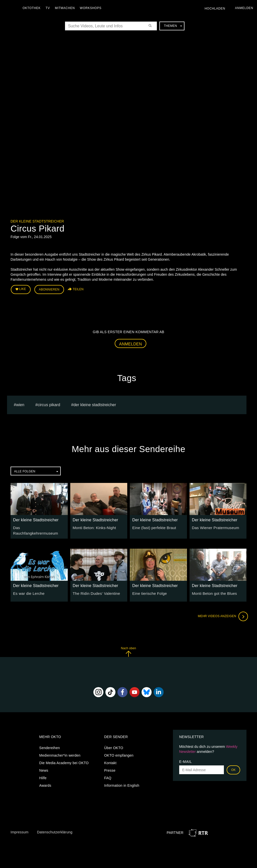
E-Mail (186, 758)
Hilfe (43, 774)
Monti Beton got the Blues (213, 590)
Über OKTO (114, 744)
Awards (45, 781)
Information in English (122, 781)
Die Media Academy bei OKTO (64, 759)
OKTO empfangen (119, 751)
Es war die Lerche (28, 590)
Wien (20, 404)
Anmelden (131, 343)
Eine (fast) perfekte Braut (153, 526)
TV (49, 8)
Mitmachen (66, 8)
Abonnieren (49, 289)
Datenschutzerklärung (55, 828)
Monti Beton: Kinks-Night (93, 526)
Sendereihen (49, 744)
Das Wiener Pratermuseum (214, 526)
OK (233, 766)
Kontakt (110, 759)
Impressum (19, 828)
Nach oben (128, 648)
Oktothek (33, 8)
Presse (110, 766)
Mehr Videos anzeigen (221, 613)
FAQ (108, 774)
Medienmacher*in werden (60, 751)
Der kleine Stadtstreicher (37, 221)
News (44, 766)
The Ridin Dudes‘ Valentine (95, 590)
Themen (173, 26)
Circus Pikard (49, 404)
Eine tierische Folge (148, 590)
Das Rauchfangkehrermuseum (38, 526)
